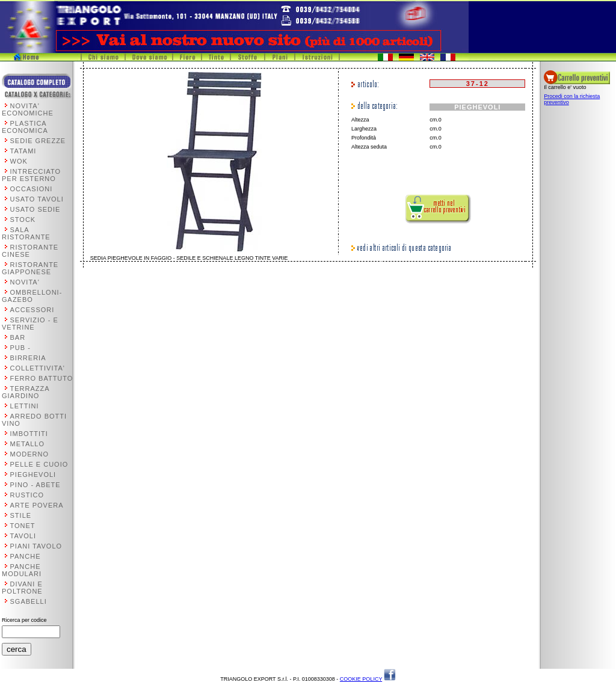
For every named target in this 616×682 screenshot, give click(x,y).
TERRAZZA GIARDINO (26, 392)
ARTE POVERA (37, 505)
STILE (21, 515)
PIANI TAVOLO (36, 546)
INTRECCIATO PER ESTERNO (31, 175)
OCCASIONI (32, 189)
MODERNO (29, 454)
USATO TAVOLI (37, 199)
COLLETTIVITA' (38, 368)
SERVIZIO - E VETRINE (30, 324)
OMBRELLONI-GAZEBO (32, 296)
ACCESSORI (32, 310)
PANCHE (26, 556)
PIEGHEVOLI (33, 475)
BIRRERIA (28, 358)
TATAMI (23, 151)
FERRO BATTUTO (42, 378)
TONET (23, 526)
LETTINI (25, 406)
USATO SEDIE (35, 209)
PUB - (20, 348)
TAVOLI (23, 536)
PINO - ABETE (35, 485)
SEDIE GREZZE (38, 141)
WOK (19, 161)
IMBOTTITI (29, 434)
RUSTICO (27, 495)
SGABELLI (29, 601)
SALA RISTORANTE (26, 233)
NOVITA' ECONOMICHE (28, 109)
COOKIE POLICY (361, 679)
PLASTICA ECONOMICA (25, 127)
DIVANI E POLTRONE (22, 588)
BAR (18, 337)
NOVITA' (25, 282)
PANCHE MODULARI (22, 570)
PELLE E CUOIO (39, 464)
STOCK (23, 220)
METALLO (28, 444)
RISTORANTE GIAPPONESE (30, 268)
